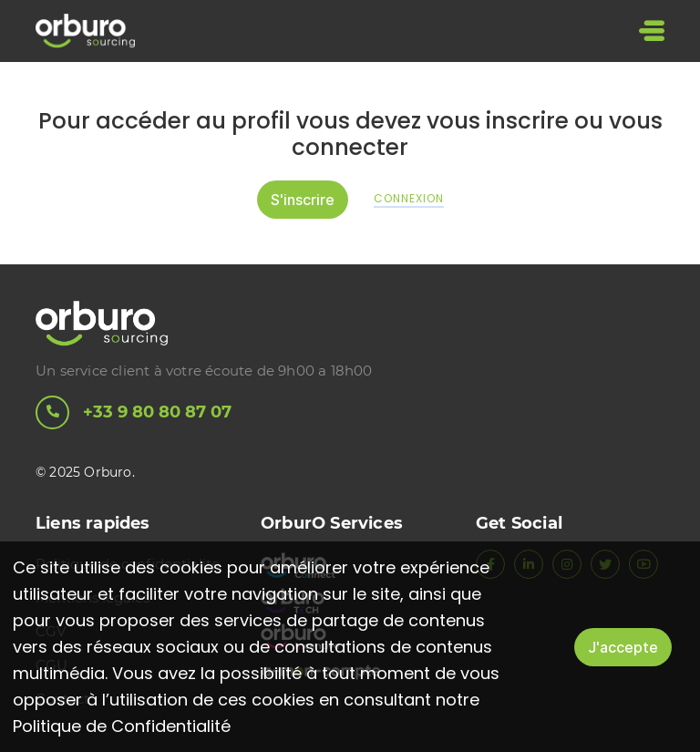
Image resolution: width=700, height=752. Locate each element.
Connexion (409, 199)
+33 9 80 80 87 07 (134, 412)
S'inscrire (303, 199)
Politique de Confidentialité (122, 726)
